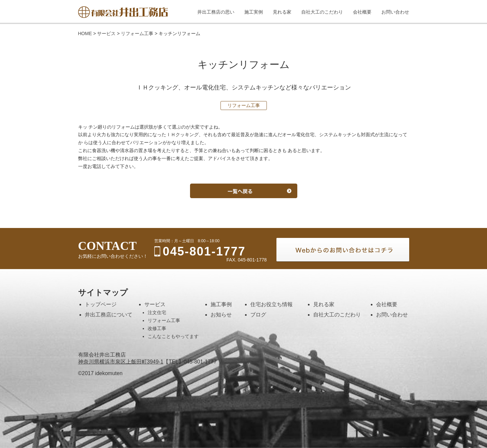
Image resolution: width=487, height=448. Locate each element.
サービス (155, 304)
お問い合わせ (392, 315)
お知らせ (221, 315)
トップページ (101, 304)
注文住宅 (157, 312)
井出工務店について (109, 315)
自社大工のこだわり (337, 315)
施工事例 (221, 304)
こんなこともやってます (173, 336)
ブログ (258, 315)
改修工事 (157, 328)
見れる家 (324, 304)
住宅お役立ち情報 (271, 304)
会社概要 (387, 304)
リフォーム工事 (164, 320)
